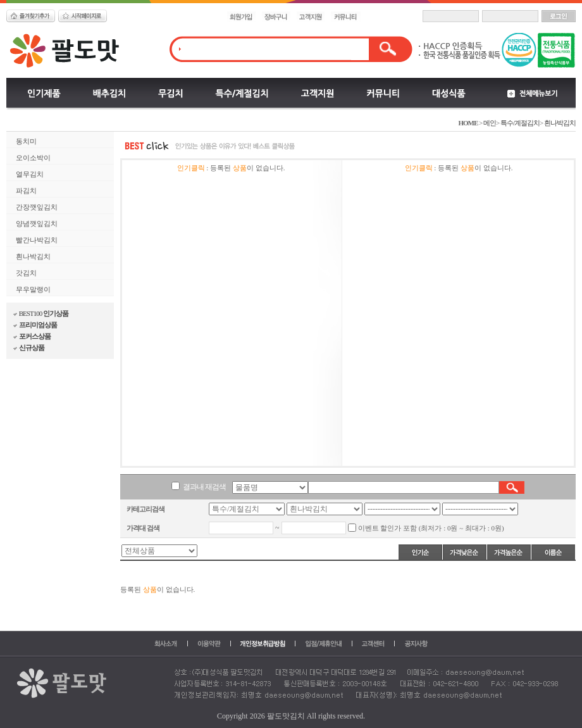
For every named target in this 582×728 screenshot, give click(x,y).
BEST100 (40, 313)
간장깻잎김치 (37, 207)
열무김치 (30, 174)
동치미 (26, 141)
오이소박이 (33, 158)
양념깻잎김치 (37, 223)
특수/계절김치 (520, 123)
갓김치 (26, 273)
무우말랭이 (33, 289)
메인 (489, 123)
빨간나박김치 (37, 240)
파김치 (26, 191)
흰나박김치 (560, 123)
